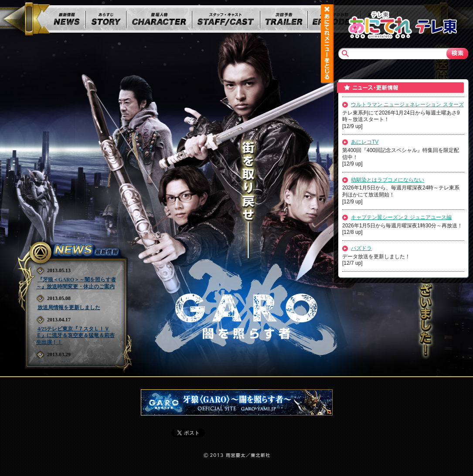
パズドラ (361, 248)
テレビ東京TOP (436, 24)
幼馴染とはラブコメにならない (388, 180)
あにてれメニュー (327, 44)
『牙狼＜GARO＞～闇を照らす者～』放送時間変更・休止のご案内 (76, 283)
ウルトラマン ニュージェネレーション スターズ (407, 105)
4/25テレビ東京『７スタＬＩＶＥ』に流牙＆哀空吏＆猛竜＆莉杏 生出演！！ (75, 336)
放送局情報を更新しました (69, 307)
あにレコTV (365, 142)
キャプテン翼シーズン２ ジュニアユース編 (401, 217)
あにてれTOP (380, 24)
